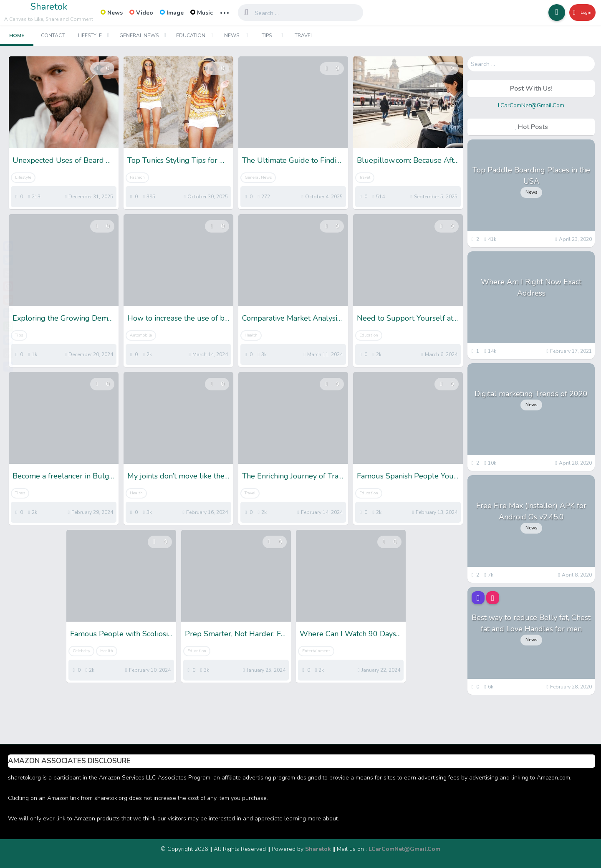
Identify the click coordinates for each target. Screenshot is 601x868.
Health (251, 335)
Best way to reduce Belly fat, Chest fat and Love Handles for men (531, 623)
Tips (267, 35)
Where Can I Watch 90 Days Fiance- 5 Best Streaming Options (351, 634)
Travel (304, 35)
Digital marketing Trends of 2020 (531, 394)
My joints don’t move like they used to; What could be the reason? (178, 476)
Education (191, 35)
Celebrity (81, 651)
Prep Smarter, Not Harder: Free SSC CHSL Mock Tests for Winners (236, 634)
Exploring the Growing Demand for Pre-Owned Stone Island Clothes (64, 318)
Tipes (20, 493)
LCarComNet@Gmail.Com (531, 105)
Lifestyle (90, 35)
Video (141, 13)
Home (17, 35)
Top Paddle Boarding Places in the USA (531, 176)
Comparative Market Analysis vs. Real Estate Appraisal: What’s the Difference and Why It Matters (293, 318)
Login (579, 13)
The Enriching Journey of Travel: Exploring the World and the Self (293, 476)
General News (139, 35)
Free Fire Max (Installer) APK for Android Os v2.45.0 (531, 511)
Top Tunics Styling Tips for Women (178, 160)
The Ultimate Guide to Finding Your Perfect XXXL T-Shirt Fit (293, 160)
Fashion (137, 177)
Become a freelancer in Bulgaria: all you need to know (64, 476)
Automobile (141, 335)
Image (172, 13)
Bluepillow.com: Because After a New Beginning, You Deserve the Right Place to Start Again (408, 160)
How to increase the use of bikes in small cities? (178, 318)
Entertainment (316, 651)
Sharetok (49, 7)
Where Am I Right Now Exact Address (531, 287)
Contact (53, 35)
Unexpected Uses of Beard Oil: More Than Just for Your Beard (64, 160)
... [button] (225, 12)
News (112, 13)
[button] (551, 13)
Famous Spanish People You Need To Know (408, 476)
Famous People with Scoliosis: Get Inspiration (121, 634)
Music (202, 13)
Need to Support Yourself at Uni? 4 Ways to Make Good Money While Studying (408, 318)
